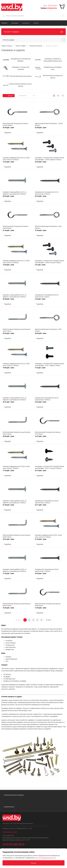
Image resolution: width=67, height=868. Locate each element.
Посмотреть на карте (10, 834)
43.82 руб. (17, 439)
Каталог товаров (33, 32)
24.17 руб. (50, 508)
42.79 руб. (50, 473)
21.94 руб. (50, 542)
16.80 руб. (17, 370)
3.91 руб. (50, 267)
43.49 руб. (50, 163)
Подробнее (8, 133)
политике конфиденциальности (45, 858)
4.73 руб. (50, 370)
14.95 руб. (17, 267)
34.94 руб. (17, 198)
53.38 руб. (17, 129)
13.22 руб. (17, 163)
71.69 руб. (17, 577)
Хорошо (34, 863)
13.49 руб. (50, 611)
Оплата (36, 23)
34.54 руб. (50, 577)
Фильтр (9, 96)
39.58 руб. (17, 301)
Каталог (5, 23)
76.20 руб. (17, 611)
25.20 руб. (17, 335)
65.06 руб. (50, 335)
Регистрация (52, 5)
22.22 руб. (50, 198)
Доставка (15, 23)
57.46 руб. (17, 508)
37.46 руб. (17, 232)
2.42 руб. (50, 301)
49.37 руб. (17, 404)
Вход (45, 5)
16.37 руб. (50, 439)
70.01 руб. (17, 542)
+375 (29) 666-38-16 (13, 846)
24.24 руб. (50, 404)
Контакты (26, 23)
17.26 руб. (17, 473)
